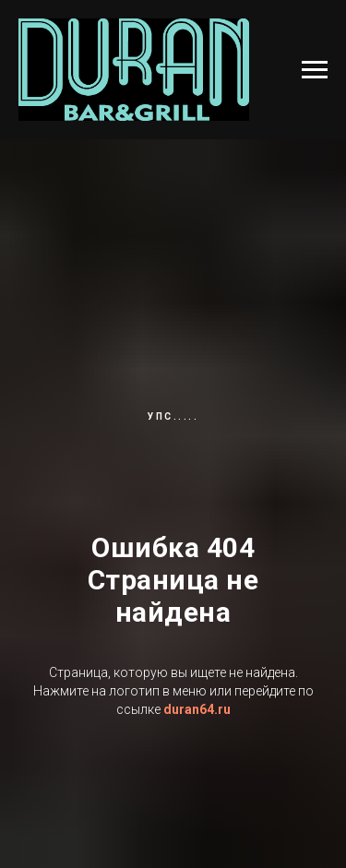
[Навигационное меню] (315, 70)
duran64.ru (197, 709)
